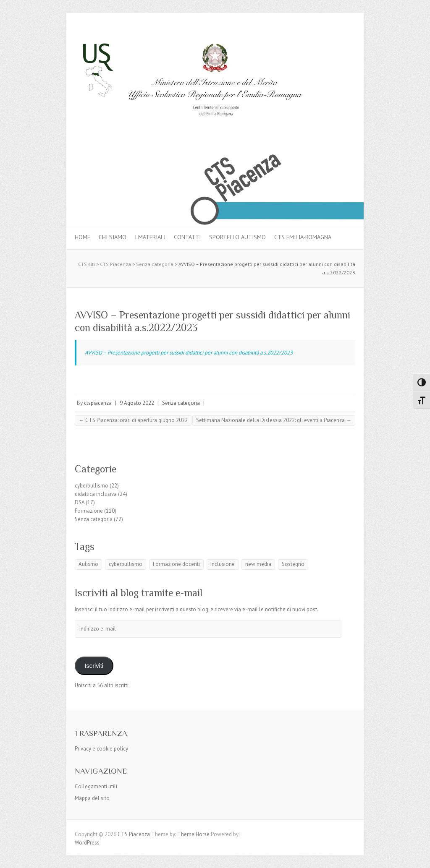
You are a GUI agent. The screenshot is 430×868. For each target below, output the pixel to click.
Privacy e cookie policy (101, 749)
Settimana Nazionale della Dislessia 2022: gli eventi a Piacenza (274, 420)
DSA (80, 502)
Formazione (89, 511)
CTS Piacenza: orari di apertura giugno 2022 (133, 420)
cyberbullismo (92, 486)
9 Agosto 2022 (137, 403)
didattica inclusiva (96, 494)
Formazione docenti (176, 564)
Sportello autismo (237, 237)
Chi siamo (113, 237)
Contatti (187, 237)
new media (258, 564)
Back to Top (418, 856)
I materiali (150, 237)
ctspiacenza (98, 403)
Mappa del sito (92, 798)
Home (83, 237)
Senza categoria (181, 403)
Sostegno (293, 564)
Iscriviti (94, 666)
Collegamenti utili (96, 786)
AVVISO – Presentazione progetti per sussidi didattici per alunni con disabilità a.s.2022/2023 (189, 353)
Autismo (88, 564)
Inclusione (223, 564)
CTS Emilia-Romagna (303, 237)
